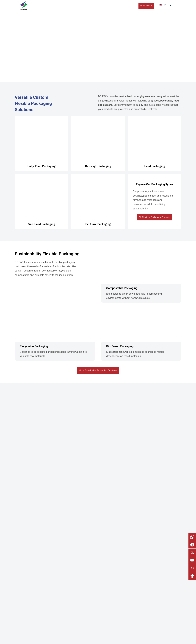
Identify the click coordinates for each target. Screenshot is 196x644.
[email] (192, 568)
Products (49, 6)
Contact (123, 6)
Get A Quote (146, 6)
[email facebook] (192, 545)
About (99, 6)
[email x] (192, 552)
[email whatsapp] (192, 537)
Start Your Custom (98, 480)
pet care (108, 105)
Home (37, 6)
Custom (84, 6)
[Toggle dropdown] (57, 6)
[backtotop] (192, 576)
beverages (166, 101)
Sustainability (69, 6)
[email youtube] (192, 560)
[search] (133, 6)
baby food (153, 101)
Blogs (113, 6)
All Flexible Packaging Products (155, 217)
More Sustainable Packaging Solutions (98, 371)
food (176, 101)
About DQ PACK (98, 625)
